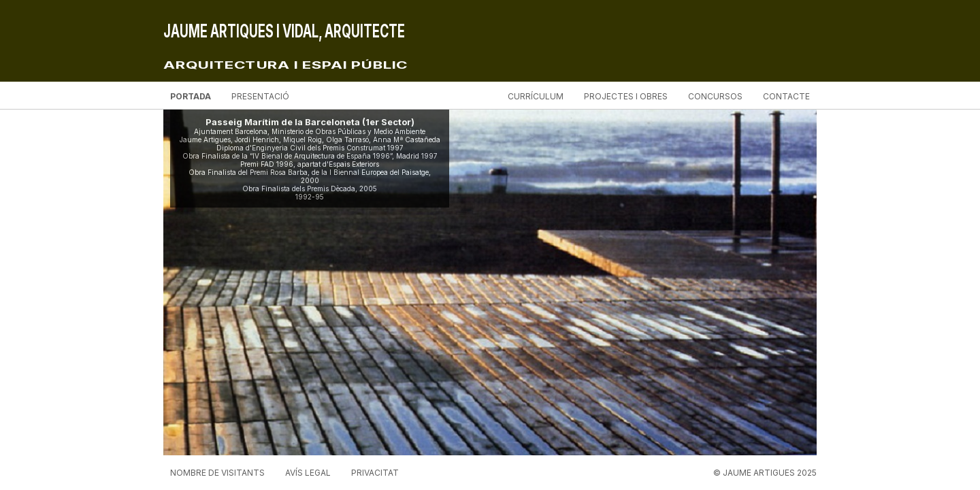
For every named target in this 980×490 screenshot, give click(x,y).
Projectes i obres (626, 96)
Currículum (536, 96)
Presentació (260, 96)
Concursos (715, 96)
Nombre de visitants (217, 473)
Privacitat (375, 473)
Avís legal (308, 473)
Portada (191, 96)
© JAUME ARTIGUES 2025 (765, 473)
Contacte (786, 96)
